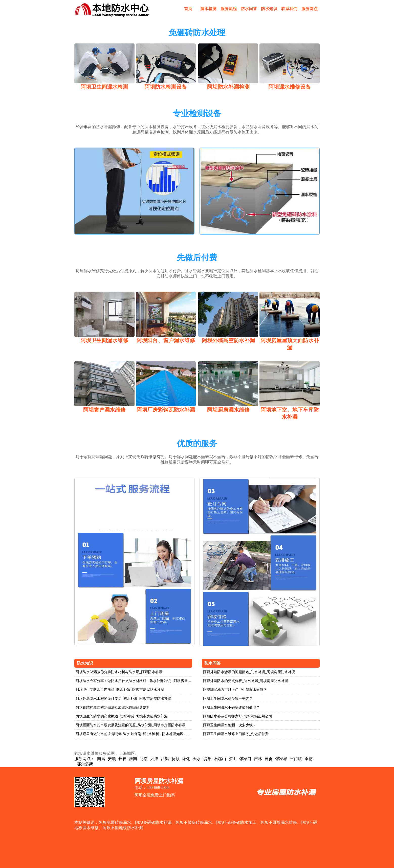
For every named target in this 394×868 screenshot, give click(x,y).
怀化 (186, 759)
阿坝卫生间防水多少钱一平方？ (228, 699)
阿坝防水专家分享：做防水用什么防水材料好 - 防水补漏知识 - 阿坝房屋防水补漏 (134, 681)
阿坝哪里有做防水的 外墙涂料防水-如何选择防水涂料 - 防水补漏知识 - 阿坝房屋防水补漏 (134, 734)
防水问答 (249, 9)
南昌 (101, 759)
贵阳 (207, 759)
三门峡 (296, 759)
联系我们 (289, 9)
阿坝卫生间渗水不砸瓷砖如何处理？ (231, 707)
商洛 (144, 759)
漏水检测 (208, 9)
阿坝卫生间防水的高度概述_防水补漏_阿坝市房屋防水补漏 (122, 716)
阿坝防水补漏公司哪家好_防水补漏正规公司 (238, 716)
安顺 (112, 759)
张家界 (281, 759)
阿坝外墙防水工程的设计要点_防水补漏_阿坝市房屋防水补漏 (123, 699)
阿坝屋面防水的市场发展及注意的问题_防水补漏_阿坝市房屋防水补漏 (130, 725)
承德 (309, 759)
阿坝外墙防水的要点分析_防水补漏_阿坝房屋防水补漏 (246, 681)
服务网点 (310, 9)
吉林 (258, 759)
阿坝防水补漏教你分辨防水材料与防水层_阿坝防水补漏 (119, 672)
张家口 (245, 759)
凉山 (233, 759)
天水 (197, 759)
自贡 (269, 759)
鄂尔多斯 (85, 764)
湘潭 (154, 759)
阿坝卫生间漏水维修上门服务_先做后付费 (236, 734)
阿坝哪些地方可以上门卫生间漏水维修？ (235, 690)
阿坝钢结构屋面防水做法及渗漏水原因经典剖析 (113, 707)
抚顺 (176, 759)
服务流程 (229, 9)
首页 (188, 9)
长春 (122, 759)
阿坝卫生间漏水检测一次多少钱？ (230, 725)
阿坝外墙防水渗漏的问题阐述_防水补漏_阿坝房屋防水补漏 (249, 672)
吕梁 (165, 759)
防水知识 (269, 9)
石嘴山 (220, 759)
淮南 (133, 759)
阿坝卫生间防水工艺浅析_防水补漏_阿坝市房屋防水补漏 (120, 690)
